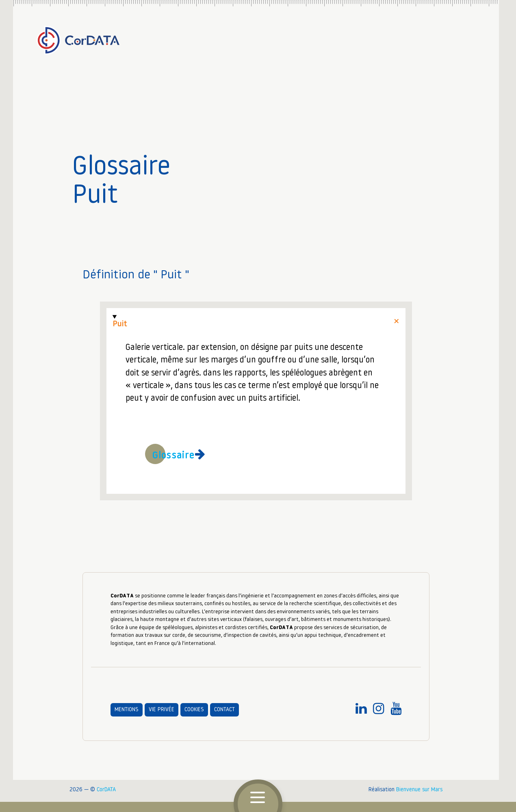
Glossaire (174, 456)
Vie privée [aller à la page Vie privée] (162, 710)
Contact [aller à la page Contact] (224, 710)
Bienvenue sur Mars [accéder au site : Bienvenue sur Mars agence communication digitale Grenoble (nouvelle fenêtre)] (419, 790)
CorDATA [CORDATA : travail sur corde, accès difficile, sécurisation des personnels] (106, 790)
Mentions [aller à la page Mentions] (127, 710)
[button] (258, 798)
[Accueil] (256, 37)
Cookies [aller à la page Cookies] (194, 710)
